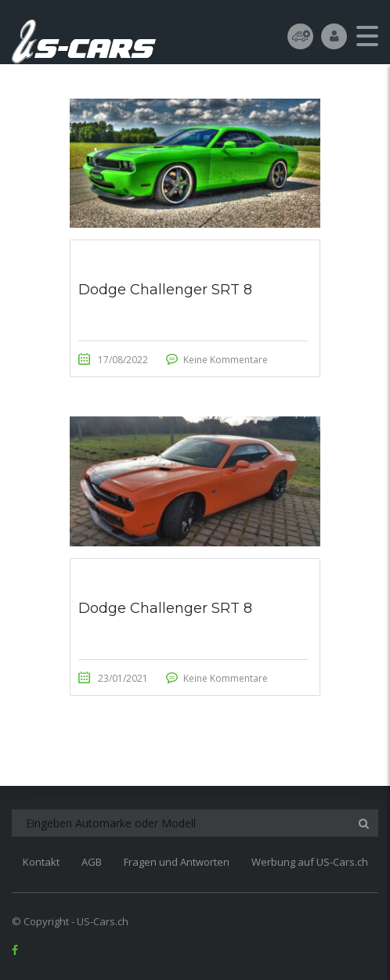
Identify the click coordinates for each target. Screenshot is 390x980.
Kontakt (41, 862)
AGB (92, 862)
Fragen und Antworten (177, 862)
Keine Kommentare (226, 360)
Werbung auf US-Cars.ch (310, 862)
